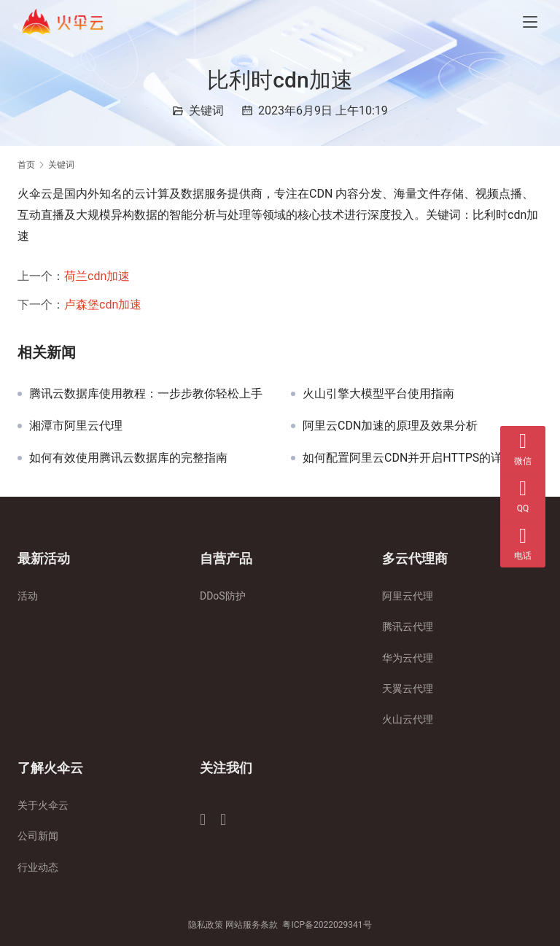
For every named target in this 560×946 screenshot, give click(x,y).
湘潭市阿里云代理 (76, 426)
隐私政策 (206, 925)
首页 (26, 165)
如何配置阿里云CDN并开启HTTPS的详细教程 (420, 458)
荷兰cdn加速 (97, 276)
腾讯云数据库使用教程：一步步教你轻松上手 (146, 394)
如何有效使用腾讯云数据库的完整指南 (128, 458)
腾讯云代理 (408, 627)
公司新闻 (38, 836)
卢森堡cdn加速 (103, 305)
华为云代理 (408, 658)
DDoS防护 (223, 596)
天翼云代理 (408, 689)
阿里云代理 (408, 596)
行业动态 (38, 867)
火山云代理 (408, 719)
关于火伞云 (43, 805)
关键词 (206, 111)
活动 (28, 596)
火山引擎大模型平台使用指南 (378, 394)
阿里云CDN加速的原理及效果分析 (390, 426)
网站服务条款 (252, 925)
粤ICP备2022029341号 (327, 925)
